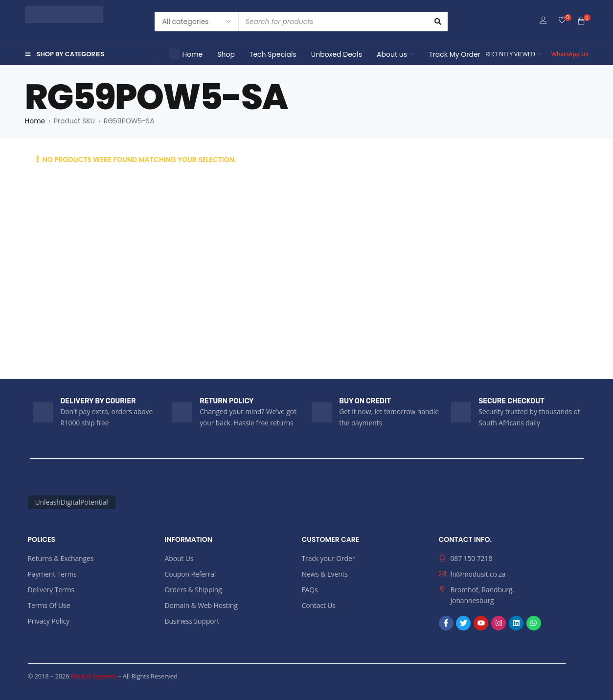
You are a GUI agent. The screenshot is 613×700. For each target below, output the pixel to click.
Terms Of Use (49, 605)
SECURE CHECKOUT (511, 401)
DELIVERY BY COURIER (98, 401)
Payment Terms (52, 574)
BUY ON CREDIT (365, 401)
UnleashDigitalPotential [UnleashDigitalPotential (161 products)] (72, 502)
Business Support (192, 621)
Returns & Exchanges (61, 558)
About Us (179, 558)
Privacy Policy (49, 621)
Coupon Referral (191, 574)
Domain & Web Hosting (201, 605)
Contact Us (319, 605)
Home (35, 121)
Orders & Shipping (193, 590)
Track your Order (329, 558)
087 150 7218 (472, 558)
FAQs (310, 590)
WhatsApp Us (570, 54)
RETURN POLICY (227, 401)
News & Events (325, 574)
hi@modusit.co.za (478, 574)
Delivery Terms (51, 590)
